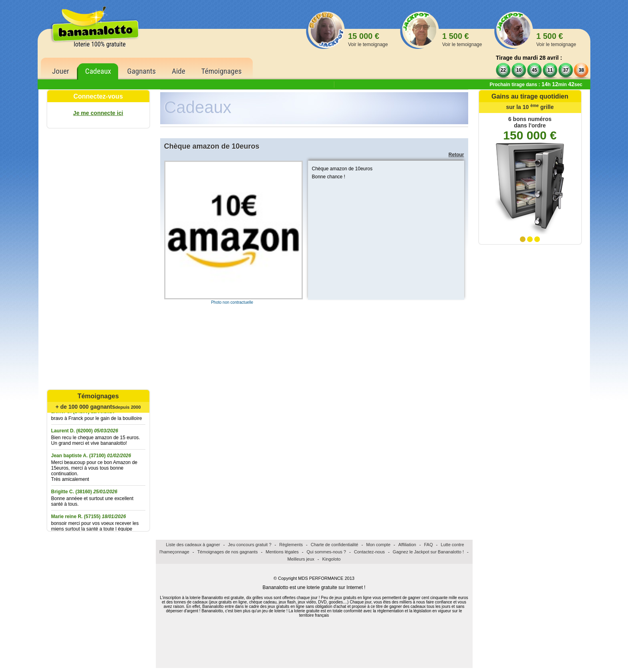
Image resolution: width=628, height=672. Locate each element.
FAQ (429, 545)
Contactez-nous (369, 552)
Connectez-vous (98, 96)
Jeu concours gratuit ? (250, 545)
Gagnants (141, 71)
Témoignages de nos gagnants (227, 552)
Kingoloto (332, 559)
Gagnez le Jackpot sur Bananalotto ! (428, 552)
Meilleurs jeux (301, 559)
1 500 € (462, 39)
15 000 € (368, 39)
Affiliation (407, 545)
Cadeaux (98, 71)
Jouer (61, 71)
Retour (456, 155)
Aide (179, 71)
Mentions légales (282, 552)
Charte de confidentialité (335, 545)
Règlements (291, 545)
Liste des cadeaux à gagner (193, 545)
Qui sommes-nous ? (326, 552)
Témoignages (222, 71)
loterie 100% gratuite (100, 44)
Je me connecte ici (98, 113)
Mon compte (378, 545)
